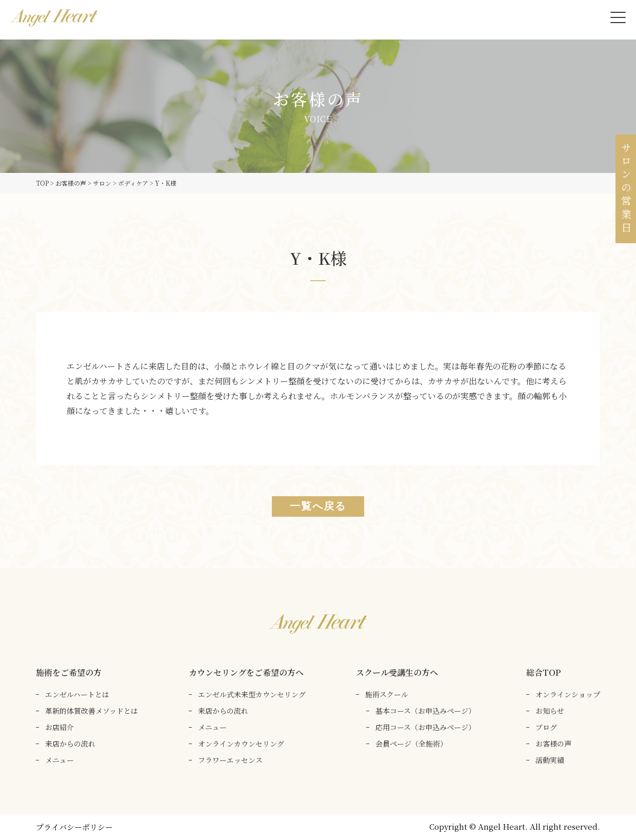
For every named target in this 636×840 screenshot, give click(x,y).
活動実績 (550, 760)
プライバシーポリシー (74, 827)
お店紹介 (59, 727)
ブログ (546, 727)
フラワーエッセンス (230, 760)
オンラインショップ (568, 694)
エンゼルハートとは (77, 694)
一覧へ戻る (318, 506)
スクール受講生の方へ (397, 672)
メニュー (59, 760)
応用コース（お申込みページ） (425, 727)
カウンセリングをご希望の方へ (246, 672)
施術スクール (387, 694)
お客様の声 (553, 744)
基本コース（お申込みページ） (425, 711)
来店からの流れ (70, 744)
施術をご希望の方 (69, 672)
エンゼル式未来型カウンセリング (252, 694)
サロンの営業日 (626, 189)
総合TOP (543, 672)
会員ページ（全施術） (411, 744)
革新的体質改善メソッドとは (92, 711)
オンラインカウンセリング (241, 744)
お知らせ (550, 711)
